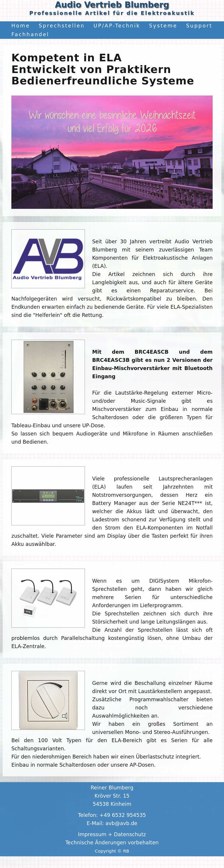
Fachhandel (30, 34)
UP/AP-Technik (117, 26)
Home (21, 26)
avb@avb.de (121, 823)
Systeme (163, 26)
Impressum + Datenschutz (112, 834)
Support (199, 26)
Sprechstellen (62, 26)
